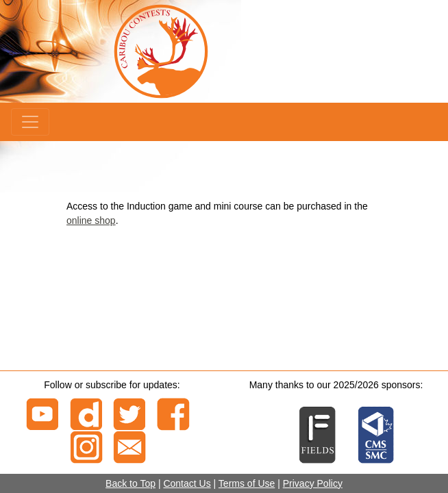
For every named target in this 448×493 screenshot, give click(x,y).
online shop (91, 220)
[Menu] (30, 122)
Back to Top (130, 483)
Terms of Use (247, 483)
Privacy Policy (313, 483)
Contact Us (187, 483)
